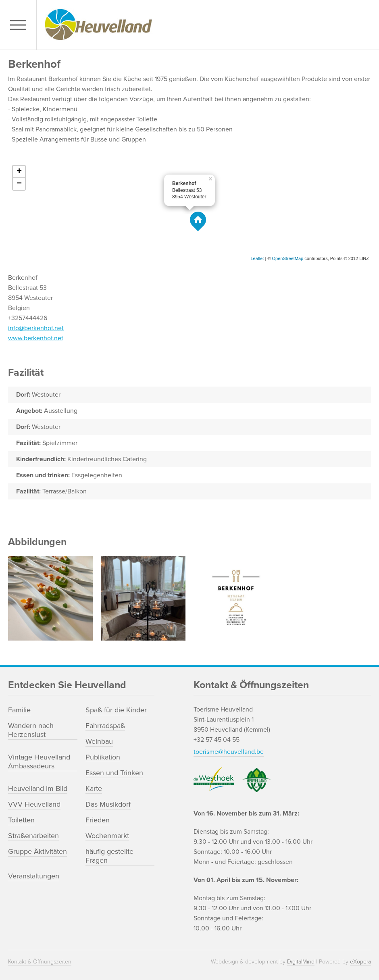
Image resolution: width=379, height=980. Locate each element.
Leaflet (257, 258)
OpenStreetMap (288, 258)
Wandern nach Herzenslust (31, 730)
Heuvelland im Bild (38, 789)
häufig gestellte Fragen (109, 856)
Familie (19, 710)
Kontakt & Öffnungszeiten (40, 962)
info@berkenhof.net (36, 328)
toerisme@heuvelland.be (229, 752)
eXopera (360, 962)
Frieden (98, 820)
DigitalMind (301, 962)
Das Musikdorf (108, 804)
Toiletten (21, 820)
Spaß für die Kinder (116, 710)
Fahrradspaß (105, 726)
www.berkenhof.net (36, 338)
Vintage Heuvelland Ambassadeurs (39, 762)
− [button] (19, 184)
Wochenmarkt (107, 836)
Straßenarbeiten (33, 836)
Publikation (103, 757)
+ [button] (19, 172)
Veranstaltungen (34, 876)
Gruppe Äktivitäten (37, 851)
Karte (94, 789)
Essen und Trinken (114, 773)
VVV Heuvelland (34, 804)
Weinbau (99, 741)
